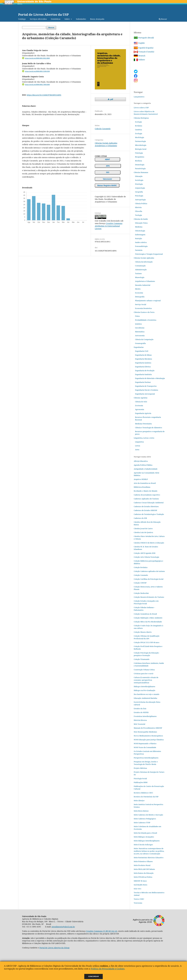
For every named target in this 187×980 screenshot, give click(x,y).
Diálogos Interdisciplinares (144, 686)
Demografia (140, 297)
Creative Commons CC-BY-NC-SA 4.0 (102, 931)
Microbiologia (141, 145)
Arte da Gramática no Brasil (145, 483)
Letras (138, 446)
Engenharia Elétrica (143, 367)
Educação (139, 176)
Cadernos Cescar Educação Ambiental (149, 503)
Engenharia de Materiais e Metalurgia (150, 378)
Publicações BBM (141, 782)
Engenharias (139, 347)
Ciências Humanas (141, 172)
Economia (139, 293)
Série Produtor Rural (142, 865)
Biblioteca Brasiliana (142, 487)
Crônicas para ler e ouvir (144, 674)
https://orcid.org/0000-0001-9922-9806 (37, 58)
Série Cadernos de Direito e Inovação (148, 815)
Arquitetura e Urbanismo (106, 146)
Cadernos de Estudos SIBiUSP (145, 510)
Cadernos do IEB (140, 518)
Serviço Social (141, 304)
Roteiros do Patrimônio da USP (146, 797)
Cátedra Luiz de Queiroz (143, 532)
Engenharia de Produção (145, 371)
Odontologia (140, 231)
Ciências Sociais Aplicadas (106, 143)
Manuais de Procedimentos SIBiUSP (148, 728)
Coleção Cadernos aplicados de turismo (149, 571)
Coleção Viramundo (142, 659)
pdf (111, 99)
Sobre (67, 19)
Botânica (139, 126)
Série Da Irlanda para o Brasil (145, 833)
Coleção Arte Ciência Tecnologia (146, 557)
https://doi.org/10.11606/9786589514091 (44, 95)
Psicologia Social (140, 778)
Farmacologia (140, 141)
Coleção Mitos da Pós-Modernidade (148, 622)
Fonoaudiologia (141, 246)
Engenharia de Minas (143, 355)
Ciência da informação (144, 262)
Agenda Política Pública (143, 465)
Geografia (139, 192)
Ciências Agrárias (141, 398)
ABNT (107, 159)
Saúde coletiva (141, 242)
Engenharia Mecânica (143, 359)
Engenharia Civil (142, 351)
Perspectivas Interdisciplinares (146, 758)
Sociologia (139, 180)
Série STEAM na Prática (143, 877)
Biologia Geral (141, 149)
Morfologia (140, 137)
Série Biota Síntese (141, 811)
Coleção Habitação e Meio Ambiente (148, 618)
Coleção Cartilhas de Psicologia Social (149, 579)
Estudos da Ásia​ (140, 708)
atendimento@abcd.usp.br (63, 927)
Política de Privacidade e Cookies (108, 969)
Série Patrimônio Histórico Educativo (149, 858)
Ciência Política (141, 203)
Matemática (140, 332)
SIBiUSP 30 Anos (140, 881)
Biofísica (138, 161)
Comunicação (140, 266)
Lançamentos (139, 97)
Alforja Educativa (141, 461)
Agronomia (140, 409)
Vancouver (107, 179)
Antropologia (140, 200)
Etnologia (139, 184)
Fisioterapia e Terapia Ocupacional (149, 254)
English (139, 43)
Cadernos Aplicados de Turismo (146, 499)
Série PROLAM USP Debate (144, 869)
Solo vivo (138, 889)
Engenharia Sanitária (143, 374)
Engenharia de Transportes (146, 386)
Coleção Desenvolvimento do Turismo (149, 597)
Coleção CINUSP (140, 583)
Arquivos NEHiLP (141, 479)
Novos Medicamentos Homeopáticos (148, 736)
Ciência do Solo (141, 402)
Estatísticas (56, 19)
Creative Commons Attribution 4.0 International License (109, 226)
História (138, 207)
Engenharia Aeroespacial (145, 394)
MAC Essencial (139, 724)
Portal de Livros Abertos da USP (43, 14)
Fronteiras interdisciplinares (145, 716)
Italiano (139, 60)
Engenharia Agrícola (143, 413)
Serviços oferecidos (38, 19)
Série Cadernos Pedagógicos (145, 819)
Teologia (138, 215)
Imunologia (140, 165)
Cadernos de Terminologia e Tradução (149, 514)
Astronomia (140, 336)
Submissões (81, 19)
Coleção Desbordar (141, 593)
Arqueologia (140, 188)
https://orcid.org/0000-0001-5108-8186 (37, 71)
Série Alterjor (139, 801)
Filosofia (139, 211)
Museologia (140, 277)
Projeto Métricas (140, 768)
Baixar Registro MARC (107, 185)
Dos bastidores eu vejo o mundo (147, 694)
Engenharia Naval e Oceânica (147, 390)
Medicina (139, 227)
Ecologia (138, 122)
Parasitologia (140, 168)
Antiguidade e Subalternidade (146, 469)
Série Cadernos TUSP (142, 823)
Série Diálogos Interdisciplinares (147, 841)
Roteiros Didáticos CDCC (143, 793)
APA (108, 166)
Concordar (94, 977)
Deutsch (140, 56)
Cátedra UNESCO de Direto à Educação (149, 543)
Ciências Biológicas (141, 118)
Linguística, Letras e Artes (144, 438)
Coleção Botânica (141, 567)
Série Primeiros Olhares (143, 861)
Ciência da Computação (144, 339)
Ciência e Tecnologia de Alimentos (149, 428)
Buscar (163, 19)
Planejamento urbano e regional (148, 301)
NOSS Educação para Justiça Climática (149, 740)
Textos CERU (139, 899)
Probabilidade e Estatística (146, 320)
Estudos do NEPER (141, 712)
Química (138, 324)
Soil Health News (141, 885)
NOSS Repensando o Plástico (145, 743)
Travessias (138, 903)
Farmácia (139, 250)
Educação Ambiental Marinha (145, 698)
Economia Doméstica (143, 308)
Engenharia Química (143, 363)
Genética (138, 130)
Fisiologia (139, 153)
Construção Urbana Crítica (144, 670)
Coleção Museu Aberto (143, 632)
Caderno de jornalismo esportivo (147, 495)
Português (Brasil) (144, 38)
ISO (108, 172)
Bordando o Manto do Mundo (146, 491)
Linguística (139, 442)
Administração (141, 270)
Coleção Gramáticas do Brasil (145, 614)
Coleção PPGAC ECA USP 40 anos (147, 642)
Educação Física (141, 223)
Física (137, 316)
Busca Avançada (97, 19)
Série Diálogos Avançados (144, 837)
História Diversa (140, 720)
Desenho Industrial (143, 285)
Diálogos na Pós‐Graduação (145, 690)
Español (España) (144, 48)
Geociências (140, 328)
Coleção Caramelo (103, 129)
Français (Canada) (144, 52)
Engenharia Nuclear (143, 382)
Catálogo (22, 19)
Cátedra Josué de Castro (143, 528)
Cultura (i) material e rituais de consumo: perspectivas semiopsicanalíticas (146, 680)
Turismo (138, 273)
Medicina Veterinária (143, 424)
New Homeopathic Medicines (145, 732)
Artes (137, 450)
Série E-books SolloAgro (143, 845)
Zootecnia (139, 406)
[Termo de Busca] (34, 27)
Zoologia (139, 133)
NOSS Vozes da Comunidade (145, 747)
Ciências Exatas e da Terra (144, 312)
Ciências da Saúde (141, 219)
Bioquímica (140, 157)
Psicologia (139, 196)
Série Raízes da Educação (144, 873)
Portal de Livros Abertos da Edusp (54, 948)
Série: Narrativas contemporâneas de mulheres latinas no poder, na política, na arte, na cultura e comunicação (149, 851)
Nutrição (139, 238)
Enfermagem (140, 235)
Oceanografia (140, 343)
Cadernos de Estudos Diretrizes (146, 506)
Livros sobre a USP (141, 108)
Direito (138, 289)
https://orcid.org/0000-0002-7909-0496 (37, 84)
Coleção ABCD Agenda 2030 (145, 553)
